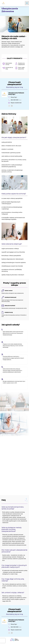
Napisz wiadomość (16, 103)
